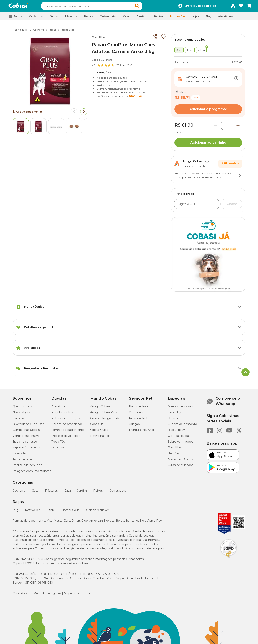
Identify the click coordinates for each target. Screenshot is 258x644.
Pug (16, 512)
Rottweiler (32, 512)
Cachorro (39, 31)
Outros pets (117, 492)
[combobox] (99, 7)
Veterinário (137, 414)
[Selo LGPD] (228, 560)
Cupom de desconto (182, 426)
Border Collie (71, 512)
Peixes (98, 492)
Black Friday (176, 432)
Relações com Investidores (32, 473)
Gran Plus (98, 39)
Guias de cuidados (181, 467)
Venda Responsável (26, 438)
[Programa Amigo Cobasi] (233, 7)
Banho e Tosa (139, 408)
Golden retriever (98, 512)
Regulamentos (62, 414)
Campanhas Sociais (26, 432)
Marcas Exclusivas (180, 408)
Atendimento (227, 18)
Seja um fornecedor (26, 449)
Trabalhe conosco (25, 443)
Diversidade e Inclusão (28, 426)
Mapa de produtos (77, 595)
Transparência (22, 461)
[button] (145, 7)
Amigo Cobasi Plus (103, 414)
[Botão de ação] (236, 81)
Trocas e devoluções (66, 438)
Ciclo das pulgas (179, 438)
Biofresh (174, 420)
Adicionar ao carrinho (208, 144)
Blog (209, 18)
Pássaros (51, 492)
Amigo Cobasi (100, 408)
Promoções (178, 18)
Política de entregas (66, 420)
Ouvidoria (58, 449)
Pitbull (51, 512)
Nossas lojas (21, 414)
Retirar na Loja (100, 438)
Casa (67, 492)
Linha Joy (174, 414)
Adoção (134, 426)
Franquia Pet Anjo (142, 432)
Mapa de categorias (47, 595)
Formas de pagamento (68, 432)
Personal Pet (138, 420)
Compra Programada (105, 420)
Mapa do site (22, 595)
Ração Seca (68, 31)
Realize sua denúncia (27, 467)
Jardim (82, 492)
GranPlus (135, 98)
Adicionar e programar (208, 111)
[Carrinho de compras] (249, 7)
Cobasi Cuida (99, 432)
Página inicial (20, 31)
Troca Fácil (59, 443)
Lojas (195, 18)
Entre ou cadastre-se (200, 7)
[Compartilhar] (155, 38)
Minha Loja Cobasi (181, 461)
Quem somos (22, 408)
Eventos (18, 420)
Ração (53, 31)
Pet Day (174, 455)
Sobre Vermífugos (181, 443)
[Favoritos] (241, 7)
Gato (35, 492)
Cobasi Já (97, 426)
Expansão (19, 455)
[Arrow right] (84, 114)
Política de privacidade (67, 426)
